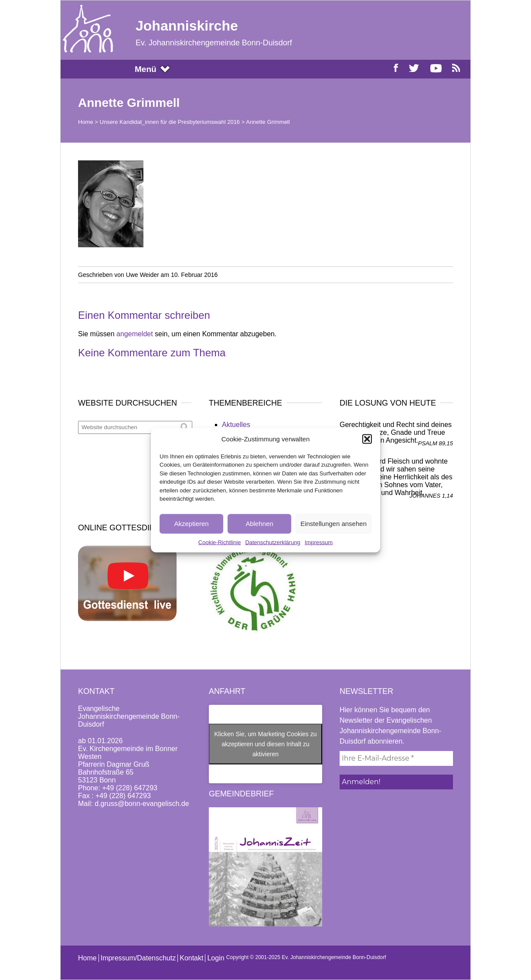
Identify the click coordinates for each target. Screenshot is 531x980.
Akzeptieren (191, 524)
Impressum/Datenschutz (138, 958)
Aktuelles (236, 425)
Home (86, 122)
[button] (367, 439)
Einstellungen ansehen (334, 524)
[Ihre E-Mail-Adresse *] (396, 758)
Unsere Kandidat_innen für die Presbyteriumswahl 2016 (170, 122)
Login (216, 958)
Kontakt (191, 958)
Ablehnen (259, 524)
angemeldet (135, 334)
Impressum (319, 542)
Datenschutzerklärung (272, 542)
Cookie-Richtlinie (220, 542)
